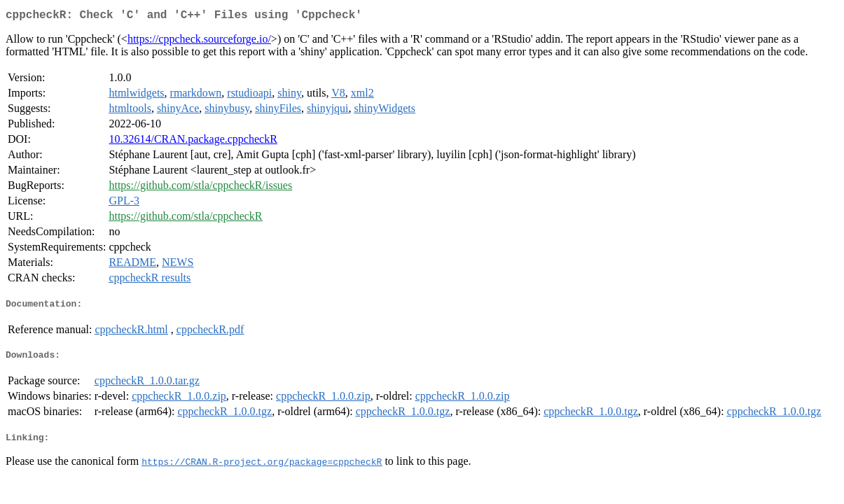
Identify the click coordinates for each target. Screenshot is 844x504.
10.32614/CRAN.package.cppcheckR (193, 142)
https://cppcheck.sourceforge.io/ (199, 42)
